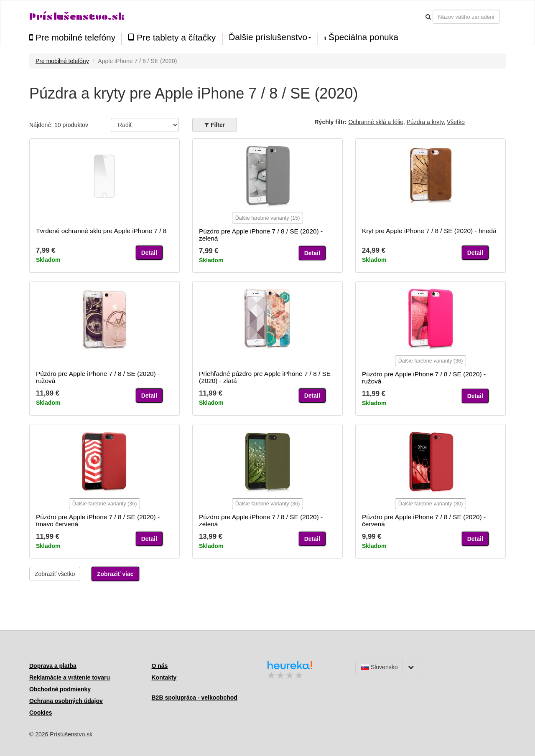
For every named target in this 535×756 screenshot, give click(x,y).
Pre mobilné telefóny (72, 37)
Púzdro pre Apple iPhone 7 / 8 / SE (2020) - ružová (98, 377)
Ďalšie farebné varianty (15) (268, 218)
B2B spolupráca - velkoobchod (195, 698)
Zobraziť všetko (55, 574)
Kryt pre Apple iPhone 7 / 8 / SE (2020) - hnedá (429, 231)
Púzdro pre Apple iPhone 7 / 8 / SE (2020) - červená (424, 520)
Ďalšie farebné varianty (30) (431, 504)
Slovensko (379, 667)
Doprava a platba (53, 666)
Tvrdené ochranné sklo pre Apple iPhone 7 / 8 (101, 231)
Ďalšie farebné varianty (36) (431, 361)
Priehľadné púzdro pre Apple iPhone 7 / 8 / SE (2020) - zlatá (265, 377)
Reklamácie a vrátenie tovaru (70, 677)
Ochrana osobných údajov (66, 701)
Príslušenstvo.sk (77, 16)
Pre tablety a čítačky (172, 37)
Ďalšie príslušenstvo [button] (270, 37)
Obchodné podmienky (60, 689)
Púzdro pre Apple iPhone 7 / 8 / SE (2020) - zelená (261, 235)
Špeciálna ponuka (361, 37)
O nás (160, 666)
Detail (149, 253)
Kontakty (164, 677)
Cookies (41, 713)
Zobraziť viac (115, 574)
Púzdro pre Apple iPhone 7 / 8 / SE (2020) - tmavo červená (98, 520)
